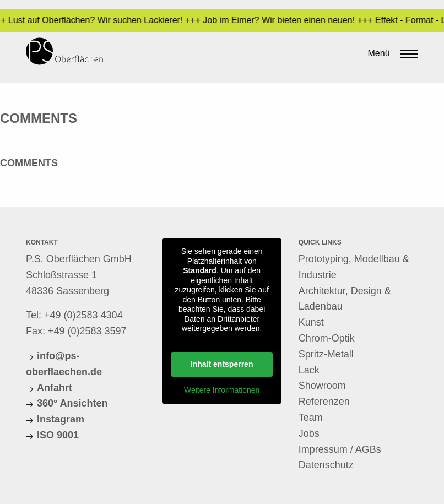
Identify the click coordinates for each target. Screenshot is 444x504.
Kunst (311, 322)
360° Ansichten (72, 403)
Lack (309, 370)
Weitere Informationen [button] (222, 389)
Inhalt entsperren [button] (222, 364)
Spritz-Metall (326, 354)
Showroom (322, 386)
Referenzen (324, 402)
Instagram (61, 419)
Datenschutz (326, 465)
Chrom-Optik (327, 338)
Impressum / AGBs (340, 449)
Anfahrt (55, 388)
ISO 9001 (58, 435)
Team (311, 418)
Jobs (309, 433)
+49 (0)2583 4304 (83, 315)
